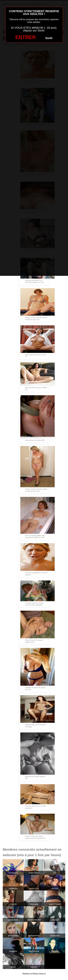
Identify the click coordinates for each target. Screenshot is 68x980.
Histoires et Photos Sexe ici (34, 974)
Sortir (49, 38)
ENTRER (26, 37)
